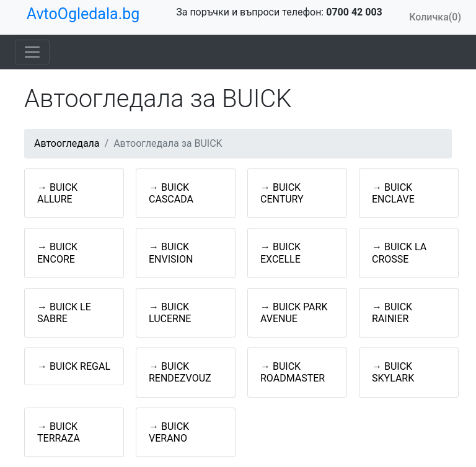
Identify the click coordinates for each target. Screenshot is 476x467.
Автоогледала (67, 143)
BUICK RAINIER (392, 313)
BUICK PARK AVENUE (294, 313)
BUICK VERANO (169, 432)
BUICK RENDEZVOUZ (180, 372)
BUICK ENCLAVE (393, 193)
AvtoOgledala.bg (83, 14)
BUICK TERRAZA (59, 432)
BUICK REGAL (80, 366)
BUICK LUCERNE (170, 313)
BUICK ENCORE (57, 253)
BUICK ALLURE (57, 193)
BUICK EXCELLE (280, 253)
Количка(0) (435, 17)
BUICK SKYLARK (393, 372)
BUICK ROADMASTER (293, 372)
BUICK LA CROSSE (399, 253)
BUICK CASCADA (171, 193)
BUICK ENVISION (171, 253)
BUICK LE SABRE (64, 313)
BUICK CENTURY (282, 193)
